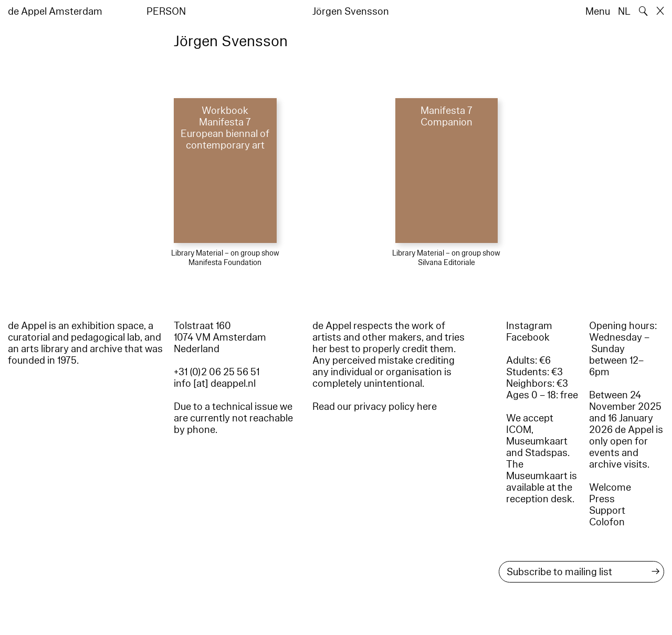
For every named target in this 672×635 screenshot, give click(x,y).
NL (624, 12)
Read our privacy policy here (375, 407)
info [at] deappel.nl (215, 384)
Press (602, 499)
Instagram (529, 326)
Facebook (528, 337)
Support (607, 511)
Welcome (610, 488)
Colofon (607, 522)
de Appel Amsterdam (55, 12)
